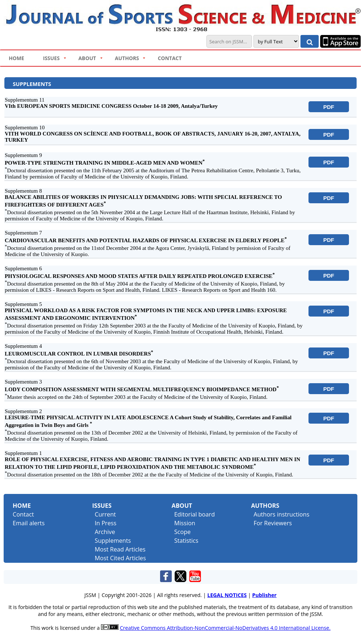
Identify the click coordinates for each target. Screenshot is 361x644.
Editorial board (195, 514)
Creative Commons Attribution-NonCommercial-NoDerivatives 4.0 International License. (225, 628)
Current (105, 514)
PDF (329, 107)
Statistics (186, 541)
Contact (23, 514)
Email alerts (29, 523)
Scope (183, 532)
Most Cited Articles (120, 558)
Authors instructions (281, 514)
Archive (105, 532)
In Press (106, 523)
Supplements (113, 541)
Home (22, 506)
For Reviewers (273, 523)
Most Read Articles (120, 549)
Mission (185, 523)
